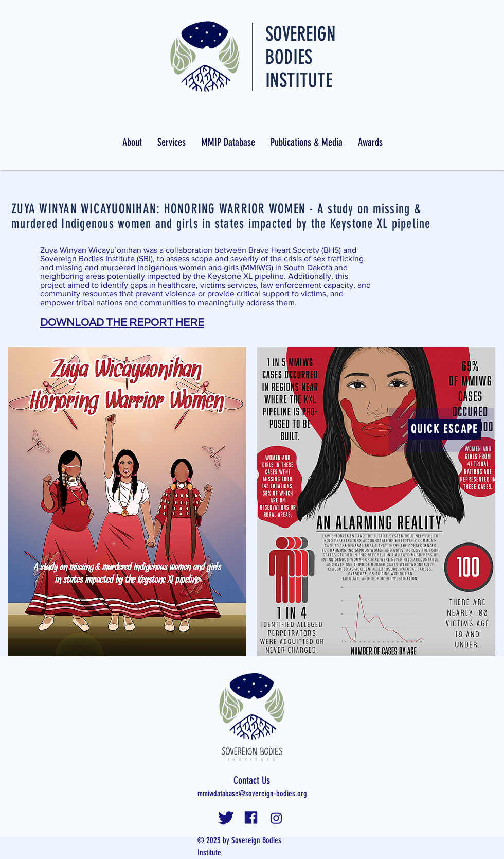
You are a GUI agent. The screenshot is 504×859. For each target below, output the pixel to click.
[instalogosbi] (276, 818)
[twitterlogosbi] (226, 818)
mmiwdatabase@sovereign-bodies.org (252, 793)
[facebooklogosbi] (251, 818)
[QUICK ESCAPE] (444, 429)
